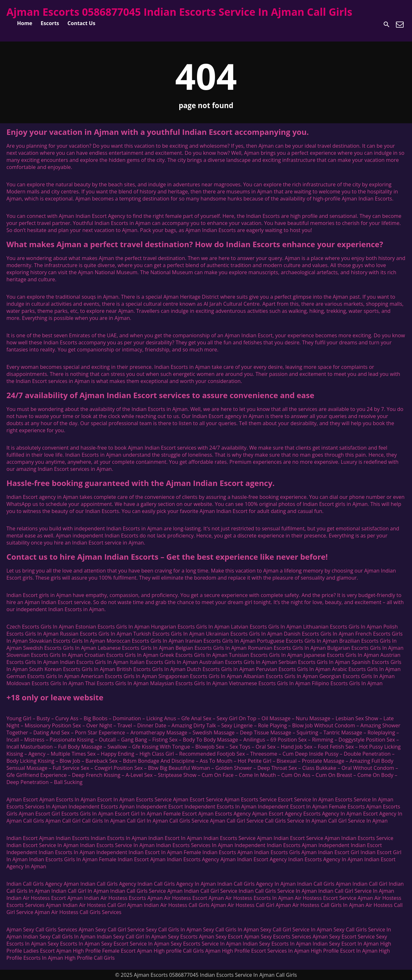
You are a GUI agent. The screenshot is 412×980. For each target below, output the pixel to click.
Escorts (50, 23)
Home (25, 23)
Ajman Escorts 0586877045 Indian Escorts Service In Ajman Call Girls (179, 12)
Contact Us (82, 23)
